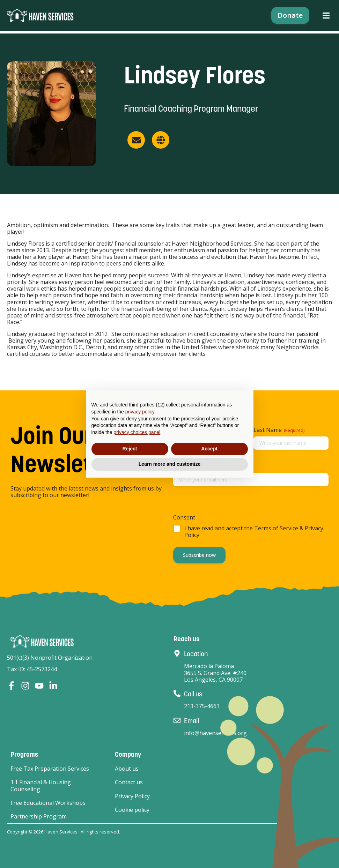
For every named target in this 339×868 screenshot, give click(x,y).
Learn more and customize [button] (169, 464)
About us (127, 769)
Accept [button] (209, 449)
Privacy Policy (132, 796)
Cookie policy (132, 810)
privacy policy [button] (140, 412)
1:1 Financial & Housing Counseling (41, 786)
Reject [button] (130, 449)
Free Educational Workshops (48, 803)
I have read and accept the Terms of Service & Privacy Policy (254, 532)
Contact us (129, 782)
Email (191, 721)
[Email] (177, 720)
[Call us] (177, 694)
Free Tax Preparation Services (50, 769)
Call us (193, 694)
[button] (326, 17)
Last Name (279, 430)
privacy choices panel (137, 432)
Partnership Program (39, 817)
